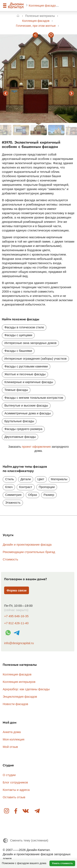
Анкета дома (12, 732)
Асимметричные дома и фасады (28, 413)
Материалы (59, 479)
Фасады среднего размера (23, 429)
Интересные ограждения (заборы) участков (35, 358)
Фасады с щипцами (18, 335)
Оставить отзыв (14, 797)
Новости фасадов (15, 704)
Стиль (10, 479)
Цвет (41, 479)
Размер (49, 495)
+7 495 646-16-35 (16, 616)
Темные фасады (16, 390)
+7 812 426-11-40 (16, 623)
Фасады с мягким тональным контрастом (34, 398)
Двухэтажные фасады (20, 437)
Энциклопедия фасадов (20, 697)
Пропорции (47, 487)
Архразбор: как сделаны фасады (26, 689)
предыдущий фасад (6, 93)
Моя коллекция (14, 739)
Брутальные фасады (19, 421)
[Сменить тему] (25, 841)
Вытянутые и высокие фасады (26, 405)
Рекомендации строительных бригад (29, 552)
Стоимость (10, 559)
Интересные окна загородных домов (30, 343)
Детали (26, 479)
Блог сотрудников (15, 782)
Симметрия (13, 495)
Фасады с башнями (18, 351)
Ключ (9, 487)
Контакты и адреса (16, 790)
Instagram (7, 811)
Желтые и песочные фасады (25, 374)
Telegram (37, 811)
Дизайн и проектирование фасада (27, 544)
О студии (9, 775)
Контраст (26, 487)
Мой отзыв (10, 747)
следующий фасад (71, 93)
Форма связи (17, 590)
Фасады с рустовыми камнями (26, 366)
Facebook (16, 811)
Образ (33, 495)
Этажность (13, 503)
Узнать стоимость (62, 863)
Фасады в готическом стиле (24, 327)
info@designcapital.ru (19, 643)
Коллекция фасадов (44, 5)
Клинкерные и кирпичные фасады (29, 382)
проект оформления (36, 447)
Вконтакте (26, 811)
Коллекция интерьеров (19, 682)
